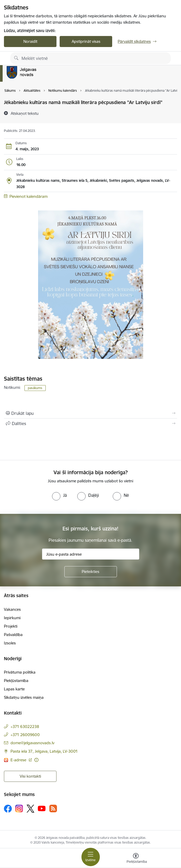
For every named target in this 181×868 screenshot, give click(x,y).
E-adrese (19, 760)
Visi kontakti (30, 776)
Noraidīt (30, 41)
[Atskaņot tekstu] (25, 113)
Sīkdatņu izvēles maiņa (24, 697)
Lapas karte (14, 689)
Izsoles (10, 643)
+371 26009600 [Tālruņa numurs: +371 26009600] (25, 735)
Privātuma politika (20, 672)
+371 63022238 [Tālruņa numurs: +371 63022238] (25, 727)
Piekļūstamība (16, 681)
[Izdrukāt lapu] (90, 413)
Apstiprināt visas (86, 41)
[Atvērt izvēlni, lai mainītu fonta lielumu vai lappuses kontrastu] (136, 859)
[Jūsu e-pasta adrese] (91, 554)
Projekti (11, 626)
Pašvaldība (13, 635)
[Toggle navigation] (91, 857)
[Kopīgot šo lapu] (90, 423)
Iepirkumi (12, 618)
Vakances (12, 609)
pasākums (35, 388)
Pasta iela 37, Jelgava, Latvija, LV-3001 (44, 751)
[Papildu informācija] (36, 760)
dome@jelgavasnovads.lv (32, 743)
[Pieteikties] (91, 572)
